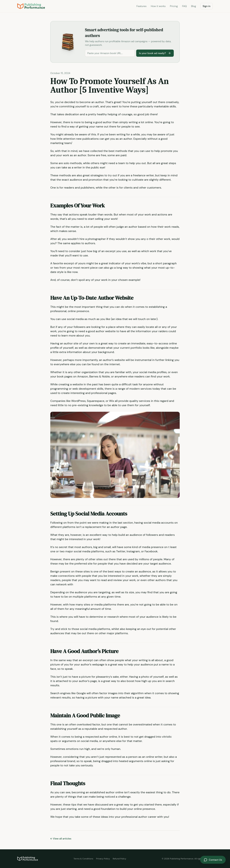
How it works (158, 6)
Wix (111, 401)
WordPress (79, 401)
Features (141, 6)
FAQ (184, 6)
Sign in (207, 6)
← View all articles (61, 839)
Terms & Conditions (83, 859)
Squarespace (96, 401)
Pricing (174, 6)
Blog (193, 6)
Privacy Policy (103, 859)
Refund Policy (119, 859)
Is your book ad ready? (155, 53)
